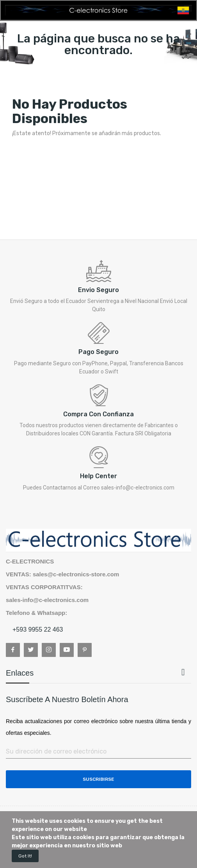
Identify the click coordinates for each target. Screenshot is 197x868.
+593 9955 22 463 (38, 629)
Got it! (25, 856)
